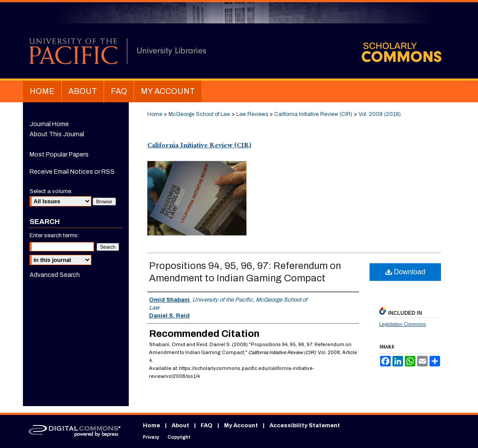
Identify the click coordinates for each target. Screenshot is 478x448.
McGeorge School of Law (199, 114)
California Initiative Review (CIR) (313, 114)
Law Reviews (252, 114)
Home (155, 114)
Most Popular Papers (59, 155)
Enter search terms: (54, 235)
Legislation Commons (403, 324)
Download (405, 272)
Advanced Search (55, 275)
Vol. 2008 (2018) (380, 114)
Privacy (151, 437)
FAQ (207, 426)
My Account (241, 426)
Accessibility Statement (305, 426)
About (180, 426)
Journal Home (49, 124)
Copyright (179, 437)
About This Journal (57, 134)
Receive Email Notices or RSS (72, 172)
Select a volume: (51, 191)
